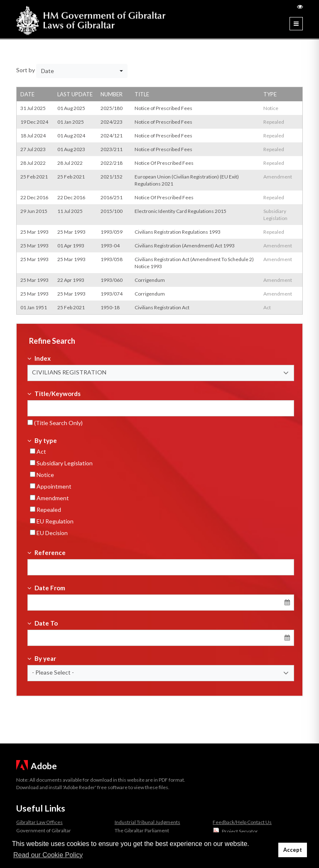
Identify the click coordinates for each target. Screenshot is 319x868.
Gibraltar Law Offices (39, 822)
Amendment (49, 498)
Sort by (26, 70)
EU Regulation (52, 521)
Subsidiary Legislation (61, 463)
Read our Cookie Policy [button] (48, 855)
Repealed (45, 510)
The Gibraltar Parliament (142, 830)
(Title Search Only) (55, 423)
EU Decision (49, 533)
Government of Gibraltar (44, 830)
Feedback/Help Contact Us (242, 822)
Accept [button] (293, 850)
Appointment (51, 486)
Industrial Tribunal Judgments (147, 822)
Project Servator (240, 831)
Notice (42, 475)
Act (38, 451)
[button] (161, 373)
